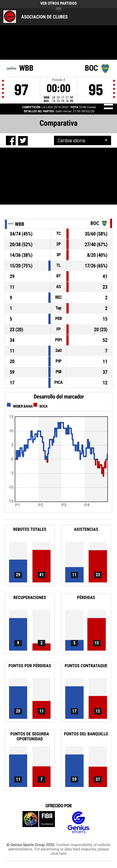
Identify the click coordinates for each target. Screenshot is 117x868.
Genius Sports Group (78, 822)
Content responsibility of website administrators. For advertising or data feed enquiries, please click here (59, 849)
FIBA (39, 822)
